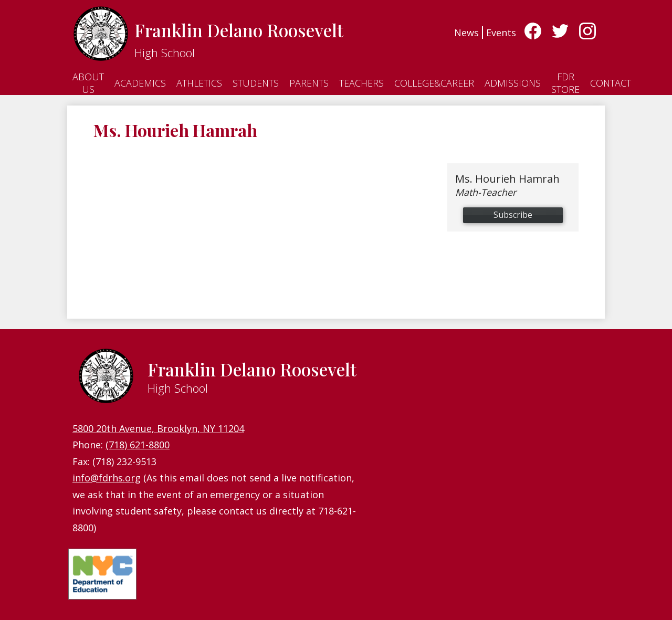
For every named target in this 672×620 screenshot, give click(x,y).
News (466, 33)
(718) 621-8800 (138, 445)
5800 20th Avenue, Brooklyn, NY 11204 (158, 428)
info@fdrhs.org (107, 478)
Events (501, 33)
